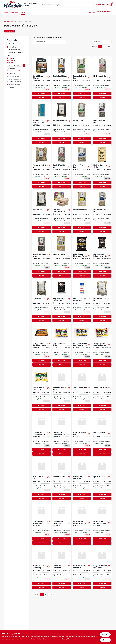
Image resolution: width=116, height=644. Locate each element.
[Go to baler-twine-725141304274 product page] (62, 479)
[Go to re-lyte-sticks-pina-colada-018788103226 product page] (102, 568)
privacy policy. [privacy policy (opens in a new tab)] (18, 639)
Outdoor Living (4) (14, 84)
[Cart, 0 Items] (111, 5)
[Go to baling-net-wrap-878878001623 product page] (62, 390)
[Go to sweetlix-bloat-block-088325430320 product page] (62, 523)
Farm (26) (12, 74)
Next (109, 46)
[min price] (10, 65)
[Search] (93, 5)
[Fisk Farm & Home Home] (13, 5)
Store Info (92, 12)
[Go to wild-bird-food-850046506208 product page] (82, 167)
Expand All (18, 71)
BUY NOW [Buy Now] (42, 98)
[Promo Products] (8, 44)
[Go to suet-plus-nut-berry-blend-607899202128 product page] (62, 345)
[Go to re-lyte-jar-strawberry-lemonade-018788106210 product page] (62, 568)
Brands (23, 12)
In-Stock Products (14, 50)
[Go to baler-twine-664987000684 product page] (102, 434)
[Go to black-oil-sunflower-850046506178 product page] (102, 167)
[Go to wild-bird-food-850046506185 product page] (102, 301)
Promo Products (14, 44)
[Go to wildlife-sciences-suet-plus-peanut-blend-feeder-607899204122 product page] (102, 345)
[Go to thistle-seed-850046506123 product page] (102, 390)
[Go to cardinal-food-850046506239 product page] (41, 301)
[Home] (5, 22)
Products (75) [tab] (10, 31)
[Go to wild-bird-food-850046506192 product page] (102, 212)
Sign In (98, 5)
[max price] (18, 65)
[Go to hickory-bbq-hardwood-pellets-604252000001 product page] (82, 256)
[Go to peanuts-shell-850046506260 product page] (82, 78)
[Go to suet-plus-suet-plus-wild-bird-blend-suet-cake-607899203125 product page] (82, 345)
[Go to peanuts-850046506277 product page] (82, 123)
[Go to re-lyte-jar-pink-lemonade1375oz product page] (102, 523)
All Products (13, 47)
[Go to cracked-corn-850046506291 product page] (82, 212)
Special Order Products (16, 52)
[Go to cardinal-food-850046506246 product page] (62, 167)
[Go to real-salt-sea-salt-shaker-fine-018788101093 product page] (82, 301)
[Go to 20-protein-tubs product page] (82, 390)
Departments (14, 12)
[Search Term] (68, 5)
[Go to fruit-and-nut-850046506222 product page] (102, 123)
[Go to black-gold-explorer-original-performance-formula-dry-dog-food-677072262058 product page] (41, 78)
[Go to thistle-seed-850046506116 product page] (62, 78)
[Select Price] (24, 65)
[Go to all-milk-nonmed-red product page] (62, 434)
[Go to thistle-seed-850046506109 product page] (62, 123)
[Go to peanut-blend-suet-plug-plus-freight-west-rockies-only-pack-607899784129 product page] (41, 345)
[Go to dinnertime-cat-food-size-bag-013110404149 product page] (41, 123)
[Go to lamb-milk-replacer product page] (82, 434)
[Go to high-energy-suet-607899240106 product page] (62, 212)
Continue (105, 635)
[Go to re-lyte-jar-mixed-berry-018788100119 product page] (41, 568)
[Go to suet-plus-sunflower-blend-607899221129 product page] (41, 390)
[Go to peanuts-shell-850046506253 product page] (41, 167)
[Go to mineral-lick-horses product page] (82, 479)
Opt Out (105, 640)
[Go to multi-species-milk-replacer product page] (82, 568)
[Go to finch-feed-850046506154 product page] (102, 78)
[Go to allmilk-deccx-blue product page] (41, 434)
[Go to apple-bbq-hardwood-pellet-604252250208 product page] (62, 301)
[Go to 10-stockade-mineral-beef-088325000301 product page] (41, 523)
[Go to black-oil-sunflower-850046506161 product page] (41, 256)
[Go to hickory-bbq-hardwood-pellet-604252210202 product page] (102, 256)
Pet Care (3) (12, 87)
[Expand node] (8, 74)
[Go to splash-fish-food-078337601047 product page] (102, 479)
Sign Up (106, 5)
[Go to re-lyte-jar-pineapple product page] (82, 523)
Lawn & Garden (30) (15, 82)
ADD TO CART (42, 94)
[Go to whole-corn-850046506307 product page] (62, 256)
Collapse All (10, 71)
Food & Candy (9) (14, 76)
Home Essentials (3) (15, 79)
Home (6, 12)
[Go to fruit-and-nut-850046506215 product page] (41, 212)
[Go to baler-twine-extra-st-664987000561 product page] (41, 479)
